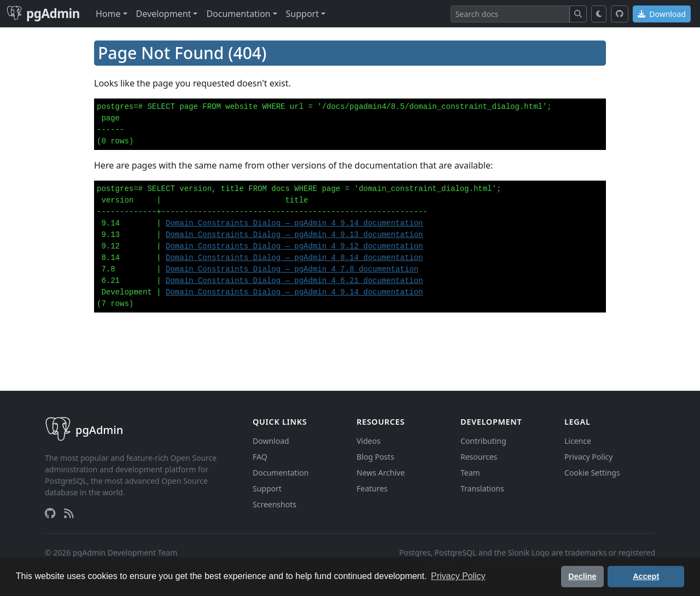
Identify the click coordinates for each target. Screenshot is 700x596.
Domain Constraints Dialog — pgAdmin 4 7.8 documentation (292, 269)
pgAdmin (43, 13)
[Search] (510, 14)
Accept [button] (646, 576)
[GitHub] (620, 14)
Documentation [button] (238, 14)
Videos (369, 441)
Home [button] (108, 14)
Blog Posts (375, 457)
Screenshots (275, 504)
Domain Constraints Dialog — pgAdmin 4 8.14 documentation (294, 258)
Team (470, 473)
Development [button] (164, 14)
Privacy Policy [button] (458, 576)
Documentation (281, 473)
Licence (578, 441)
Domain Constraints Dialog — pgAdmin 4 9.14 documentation (294, 223)
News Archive (381, 473)
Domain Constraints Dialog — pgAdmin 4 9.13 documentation (294, 235)
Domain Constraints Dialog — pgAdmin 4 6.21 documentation (294, 281)
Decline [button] (582, 576)
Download (662, 14)
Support (267, 488)
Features (372, 488)
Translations (482, 488)
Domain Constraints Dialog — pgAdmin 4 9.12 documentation (294, 246)
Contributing (483, 441)
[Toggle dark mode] (599, 14)
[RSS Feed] (69, 513)
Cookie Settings (592, 473)
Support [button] (302, 14)
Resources (479, 457)
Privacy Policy (588, 457)
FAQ (260, 457)
